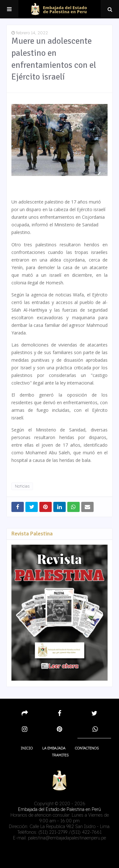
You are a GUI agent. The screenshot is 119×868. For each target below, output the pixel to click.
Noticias (22, 486)
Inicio (27, 748)
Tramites (60, 755)
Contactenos (87, 748)
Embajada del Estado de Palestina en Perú (60, 809)
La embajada (54, 748)
